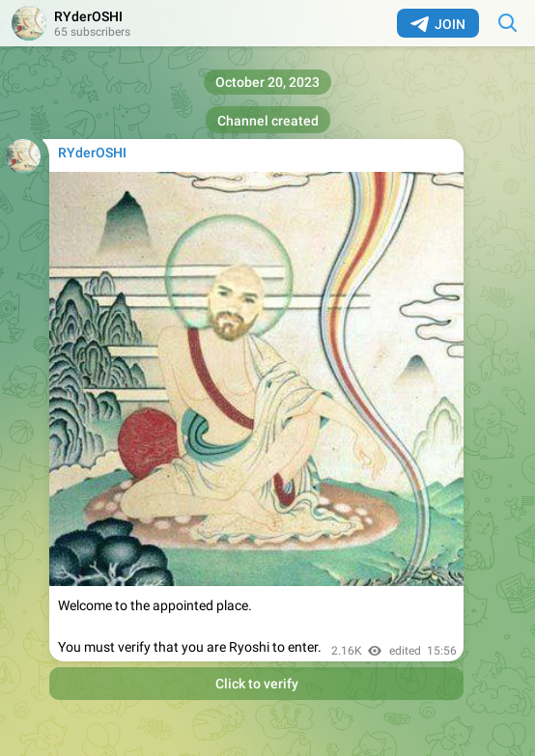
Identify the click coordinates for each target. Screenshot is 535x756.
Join (438, 24)
